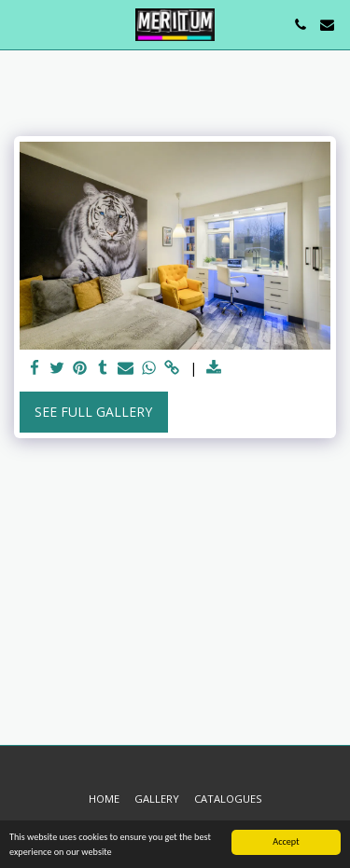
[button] (21, 24)
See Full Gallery (93, 412)
